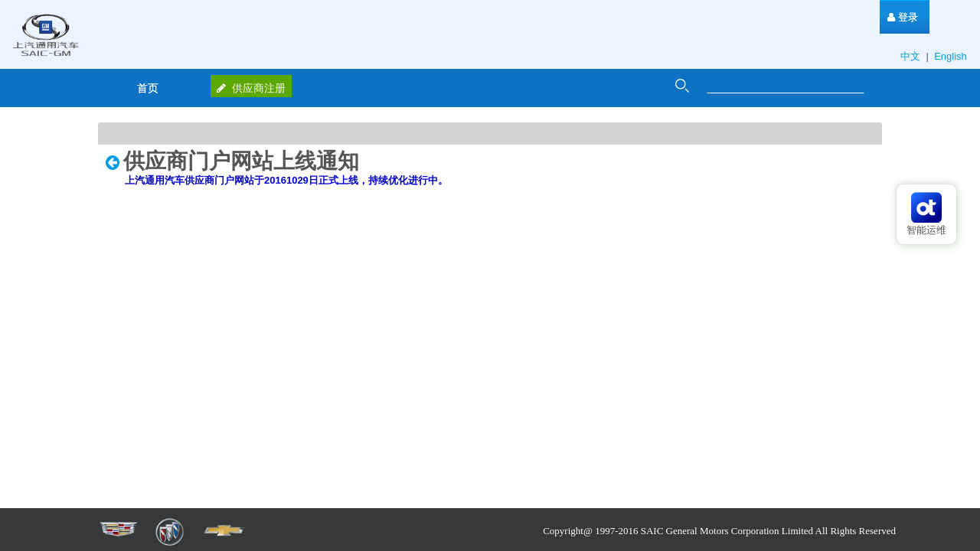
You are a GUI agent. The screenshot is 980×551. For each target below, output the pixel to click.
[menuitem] (903, 17)
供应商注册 (251, 88)
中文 (912, 56)
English (952, 56)
